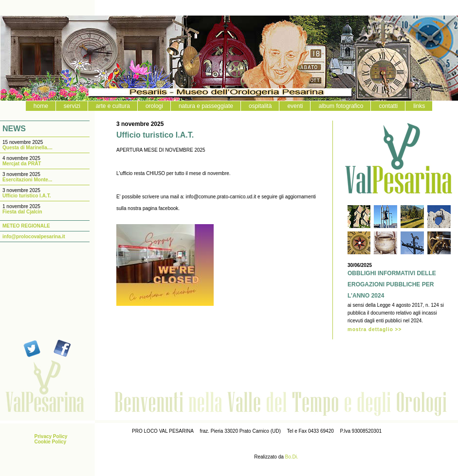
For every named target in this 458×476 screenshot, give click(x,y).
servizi (72, 106)
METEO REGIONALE (26, 226)
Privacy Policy (51, 436)
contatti (388, 106)
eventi (295, 106)
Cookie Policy (51, 442)
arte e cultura (113, 106)
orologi (154, 106)
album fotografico (341, 106)
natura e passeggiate (206, 106)
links (419, 106)
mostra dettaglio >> (375, 329)
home (41, 106)
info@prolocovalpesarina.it (34, 237)
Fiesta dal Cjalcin (22, 212)
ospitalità (260, 106)
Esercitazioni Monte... (27, 180)
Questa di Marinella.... (27, 148)
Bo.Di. (292, 457)
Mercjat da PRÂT (22, 164)
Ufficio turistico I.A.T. (27, 196)
